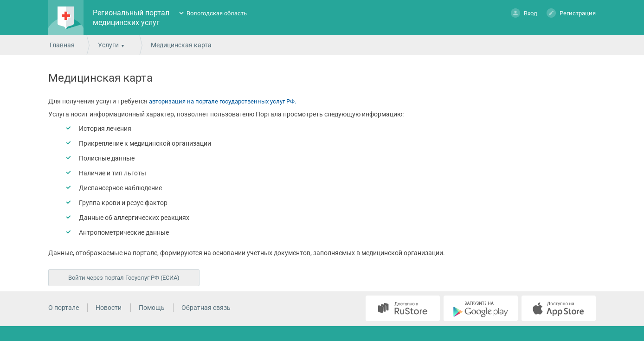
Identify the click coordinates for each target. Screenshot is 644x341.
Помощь (152, 308)
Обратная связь (206, 308)
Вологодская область (217, 13)
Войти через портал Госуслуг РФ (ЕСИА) (124, 278)
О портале (64, 308)
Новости (109, 308)
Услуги (108, 45)
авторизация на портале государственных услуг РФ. (222, 101)
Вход (524, 13)
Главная (62, 45)
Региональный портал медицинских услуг (131, 18)
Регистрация (571, 13)
